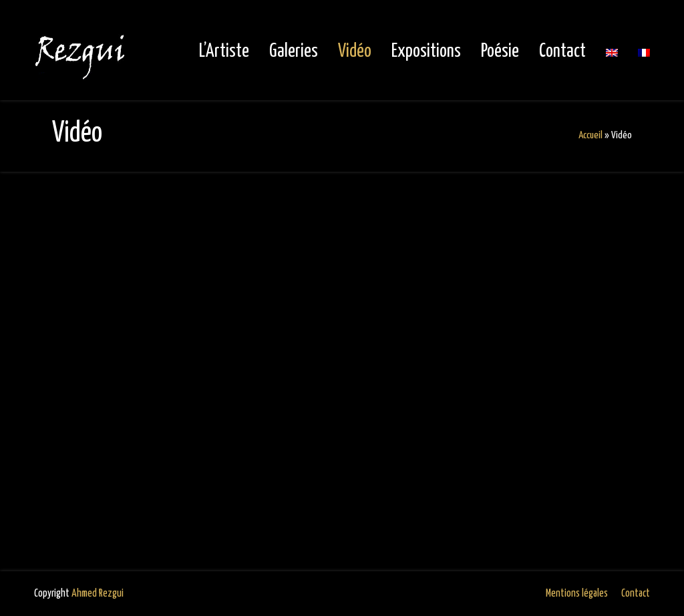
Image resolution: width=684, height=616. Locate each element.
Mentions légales (577, 594)
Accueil (590, 135)
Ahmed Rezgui (98, 594)
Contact (636, 594)
